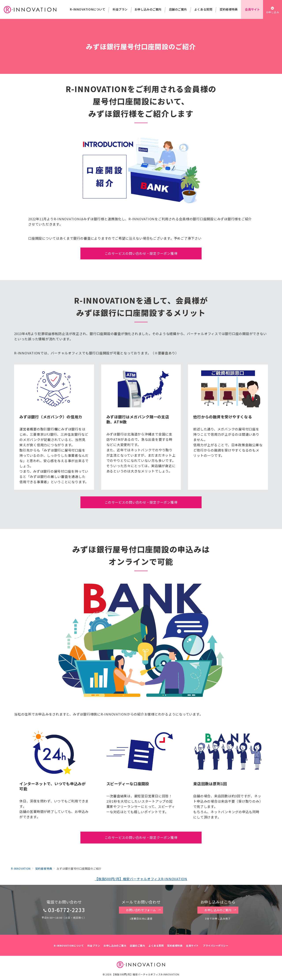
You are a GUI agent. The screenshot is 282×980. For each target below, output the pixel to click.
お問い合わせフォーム (143, 910)
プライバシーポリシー (216, 945)
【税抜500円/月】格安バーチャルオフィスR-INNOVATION (141, 879)
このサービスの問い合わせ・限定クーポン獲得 (141, 253)
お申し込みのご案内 (220, 910)
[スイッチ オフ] (273, 9)
